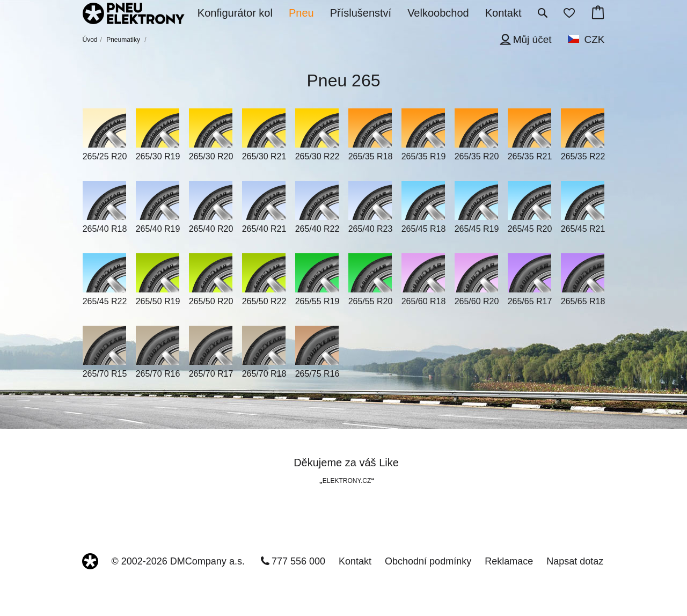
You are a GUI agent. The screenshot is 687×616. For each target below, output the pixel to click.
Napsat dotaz (575, 561)
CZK (595, 39)
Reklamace (509, 561)
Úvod (90, 40)
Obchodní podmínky (428, 561)
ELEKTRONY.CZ (347, 481)
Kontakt (355, 561)
